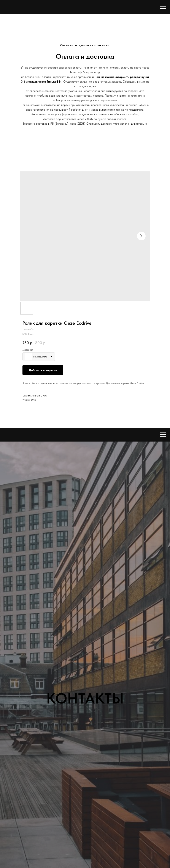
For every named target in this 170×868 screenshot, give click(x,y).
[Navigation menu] (163, 7)
